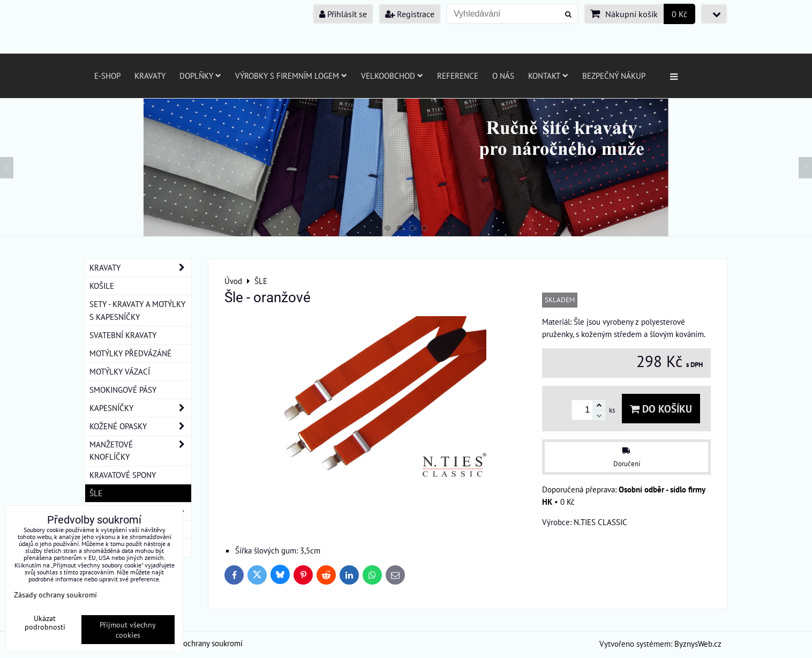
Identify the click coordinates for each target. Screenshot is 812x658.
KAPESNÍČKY (140, 408)
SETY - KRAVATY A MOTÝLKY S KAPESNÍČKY (137, 310)
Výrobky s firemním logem (291, 76)
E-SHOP (107, 76)
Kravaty (150, 76)
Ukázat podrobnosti (45, 623)
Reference (458, 76)
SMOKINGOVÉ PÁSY (123, 390)
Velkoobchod (392, 76)
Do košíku (661, 409)
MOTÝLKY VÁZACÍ (120, 371)
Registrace (410, 14)
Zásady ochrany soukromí (201, 643)
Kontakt (548, 76)
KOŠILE (102, 286)
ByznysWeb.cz (698, 644)
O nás (503, 76)
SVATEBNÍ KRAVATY (123, 335)
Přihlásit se (343, 14)
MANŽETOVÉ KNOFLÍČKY (140, 451)
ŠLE (96, 493)
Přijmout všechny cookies (128, 630)
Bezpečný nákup (614, 76)
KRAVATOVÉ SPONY (123, 475)
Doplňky (200, 76)
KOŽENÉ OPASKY (140, 426)
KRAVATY (140, 268)
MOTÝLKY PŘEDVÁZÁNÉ (130, 353)
